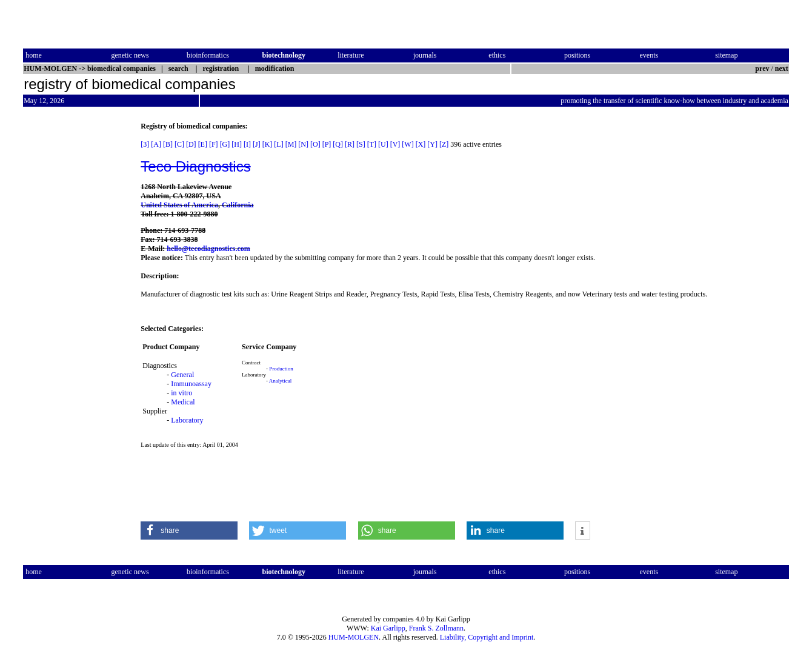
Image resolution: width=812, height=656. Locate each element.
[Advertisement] (74, 304)
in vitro (181, 393)
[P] (327, 144)
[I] (247, 144)
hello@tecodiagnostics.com (208, 249)
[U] (383, 144)
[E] (203, 144)
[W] (408, 144)
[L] (278, 144)
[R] (350, 144)
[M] (291, 144)
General (182, 375)
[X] (421, 144)
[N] (303, 144)
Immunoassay (191, 384)
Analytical (281, 381)
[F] (214, 144)
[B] (168, 144)
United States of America (179, 205)
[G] (225, 144)
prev (762, 69)
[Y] (432, 144)
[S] (361, 144)
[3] (145, 144)
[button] (189, 530)
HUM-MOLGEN (354, 637)
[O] (315, 144)
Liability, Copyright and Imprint (487, 637)
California (238, 205)
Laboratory (187, 420)
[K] (268, 144)
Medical (183, 402)
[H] (237, 144)
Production (281, 369)
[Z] (444, 144)
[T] (372, 144)
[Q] (338, 144)
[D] (191, 144)
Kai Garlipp (388, 628)
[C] (179, 144)
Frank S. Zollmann (436, 628)
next (782, 69)
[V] (395, 144)
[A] (156, 144)
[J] (257, 144)
